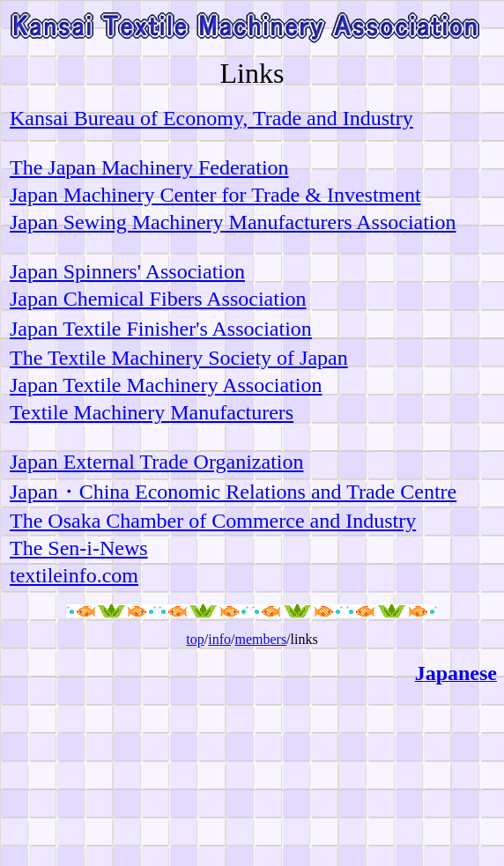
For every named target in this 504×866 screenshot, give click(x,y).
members (260, 639)
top (195, 639)
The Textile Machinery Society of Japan (179, 358)
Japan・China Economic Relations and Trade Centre (233, 492)
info (219, 639)
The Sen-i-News (79, 548)
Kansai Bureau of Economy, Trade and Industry (211, 118)
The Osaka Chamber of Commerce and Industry (213, 521)
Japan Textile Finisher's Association (161, 329)
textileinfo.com (74, 575)
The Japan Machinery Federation (149, 167)
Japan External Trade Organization (156, 462)
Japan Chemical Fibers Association (158, 299)
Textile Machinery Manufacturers (152, 412)
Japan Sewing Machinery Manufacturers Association (233, 222)
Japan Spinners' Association (127, 271)
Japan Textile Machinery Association (166, 385)
